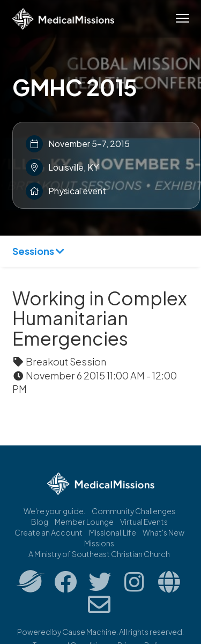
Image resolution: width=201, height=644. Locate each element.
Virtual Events (144, 522)
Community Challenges (133, 511)
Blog (40, 522)
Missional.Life (113, 532)
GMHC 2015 (75, 87)
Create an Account (49, 532)
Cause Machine (89, 632)
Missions (99, 543)
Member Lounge (84, 522)
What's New (163, 532)
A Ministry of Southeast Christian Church (99, 554)
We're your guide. (54, 511)
